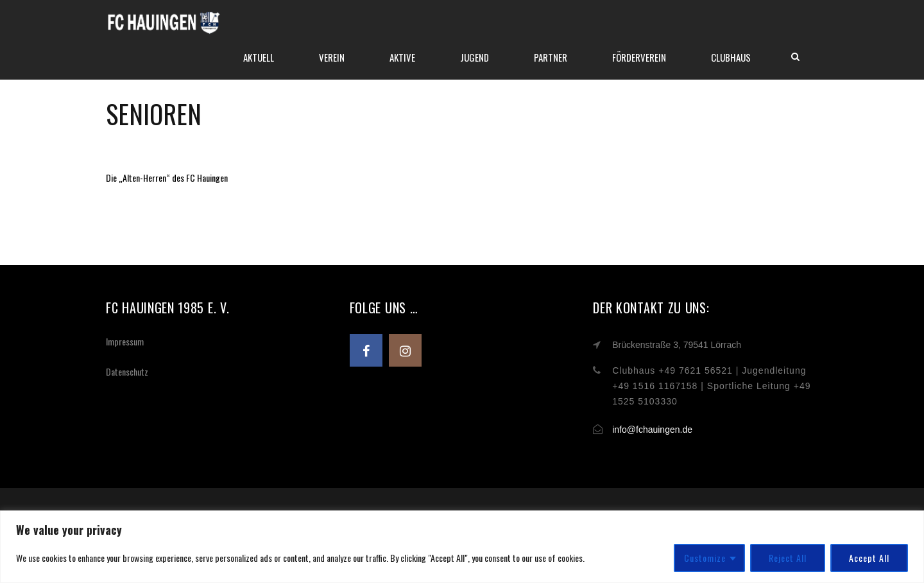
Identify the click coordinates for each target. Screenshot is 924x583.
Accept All (869, 558)
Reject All (788, 558)
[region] (462, 547)
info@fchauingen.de (652, 430)
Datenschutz (127, 371)
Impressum (125, 341)
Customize (705, 558)
